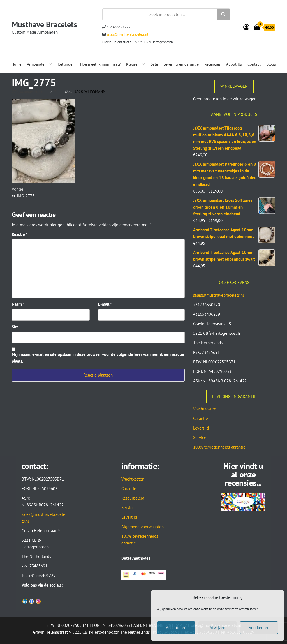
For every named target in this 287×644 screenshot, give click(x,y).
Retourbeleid (133, 498)
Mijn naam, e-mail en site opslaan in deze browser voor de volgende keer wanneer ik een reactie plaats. (98, 358)
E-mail (105, 304)
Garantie (201, 418)
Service (200, 438)
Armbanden (40, 64)
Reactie (20, 234)
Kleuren (136, 64)
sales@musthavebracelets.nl (127, 34)
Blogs (271, 64)
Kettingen (66, 64)
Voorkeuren (259, 628)
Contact (254, 64)
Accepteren (176, 628)
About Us (234, 64)
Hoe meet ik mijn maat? (100, 64)
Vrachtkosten (205, 409)
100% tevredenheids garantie (219, 447)
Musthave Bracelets (44, 24)
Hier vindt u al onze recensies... (243, 474)
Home (16, 64)
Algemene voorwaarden (143, 527)
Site (15, 327)
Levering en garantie (181, 64)
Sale (154, 64)
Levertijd (201, 428)
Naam (18, 304)
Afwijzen (217, 628)
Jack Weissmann (90, 91)
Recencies (212, 64)
